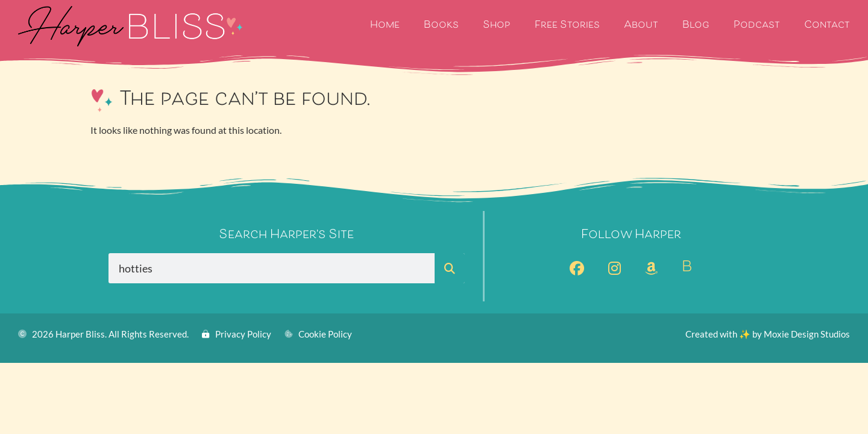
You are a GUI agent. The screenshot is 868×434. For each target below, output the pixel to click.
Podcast (757, 26)
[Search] (450, 268)
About (641, 26)
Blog (696, 26)
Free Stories (567, 26)
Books (441, 26)
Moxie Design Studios (807, 334)
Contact (827, 26)
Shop (497, 26)
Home (385, 26)
